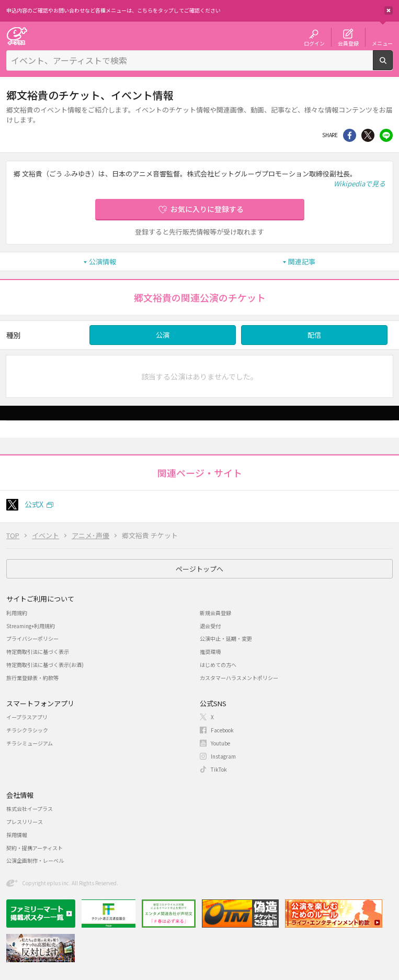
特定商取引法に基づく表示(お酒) (45, 665)
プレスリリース (25, 822)
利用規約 (17, 613)
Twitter (368, 135)
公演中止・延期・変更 (226, 638)
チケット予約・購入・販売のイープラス (17, 36)
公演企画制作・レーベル (35, 860)
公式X (34, 504)
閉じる (389, 10)
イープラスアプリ (27, 717)
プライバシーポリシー (32, 638)
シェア (350, 135)
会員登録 (348, 43)
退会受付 (210, 626)
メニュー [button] (382, 43)
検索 (392, 66)
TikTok (219, 769)
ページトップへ (199, 569)
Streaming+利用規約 (31, 626)
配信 (314, 335)
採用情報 (17, 835)
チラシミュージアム (30, 743)
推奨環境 (210, 652)
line (386, 135)
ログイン (314, 43)
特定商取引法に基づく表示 (38, 652)
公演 (163, 335)
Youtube (220, 743)
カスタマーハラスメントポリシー (239, 678)
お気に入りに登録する (207, 209)
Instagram (223, 756)
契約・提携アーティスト (35, 848)
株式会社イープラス (30, 809)
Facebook (222, 730)
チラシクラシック (27, 730)
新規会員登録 (215, 613)
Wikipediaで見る (360, 183)
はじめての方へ (218, 665)
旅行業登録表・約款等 (32, 678)
